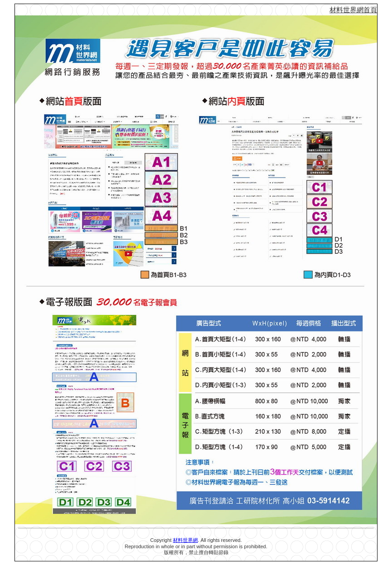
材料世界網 (185, 540)
